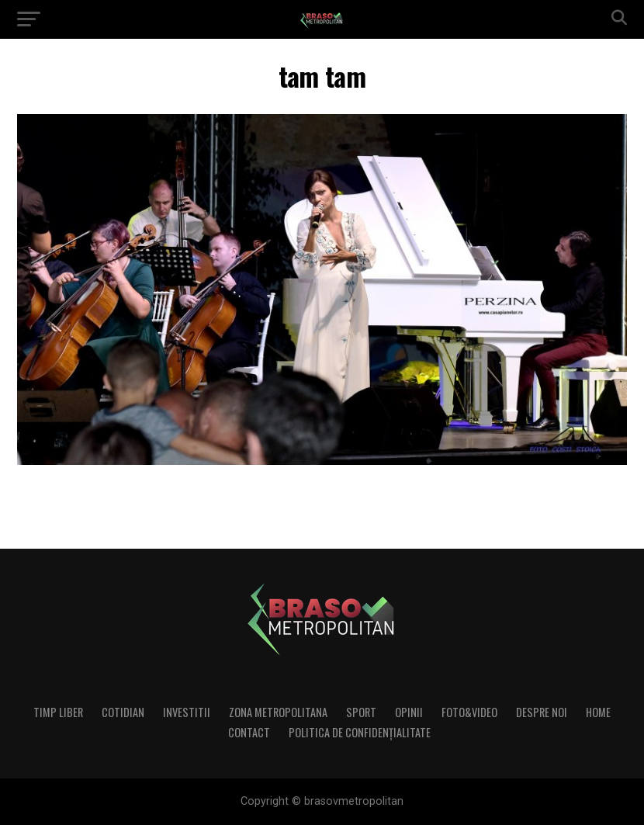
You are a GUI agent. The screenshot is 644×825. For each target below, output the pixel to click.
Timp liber (58, 712)
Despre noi (542, 712)
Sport (361, 712)
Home (598, 712)
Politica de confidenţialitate (360, 732)
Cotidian (123, 712)
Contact (249, 732)
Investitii (187, 712)
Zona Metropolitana (278, 712)
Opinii (409, 712)
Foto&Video (469, 712)
